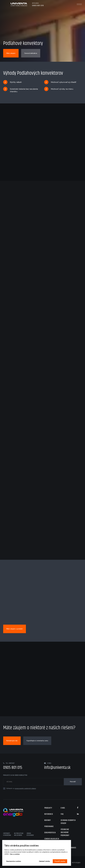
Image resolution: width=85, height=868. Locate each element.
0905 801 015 (38, 6)
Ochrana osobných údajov (68, 822)
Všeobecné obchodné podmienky (65, 832)
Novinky (48, 820)
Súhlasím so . (20, 788)
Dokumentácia (50, 833)
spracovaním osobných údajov (25, 788)
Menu (79, 4)
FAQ (62, 814)
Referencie (49, 814)
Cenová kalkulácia (52, 839)
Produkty (48, 808)
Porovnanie (49, 826)
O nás (63, 808)
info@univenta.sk (57, 768)
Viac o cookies (15, 854)
